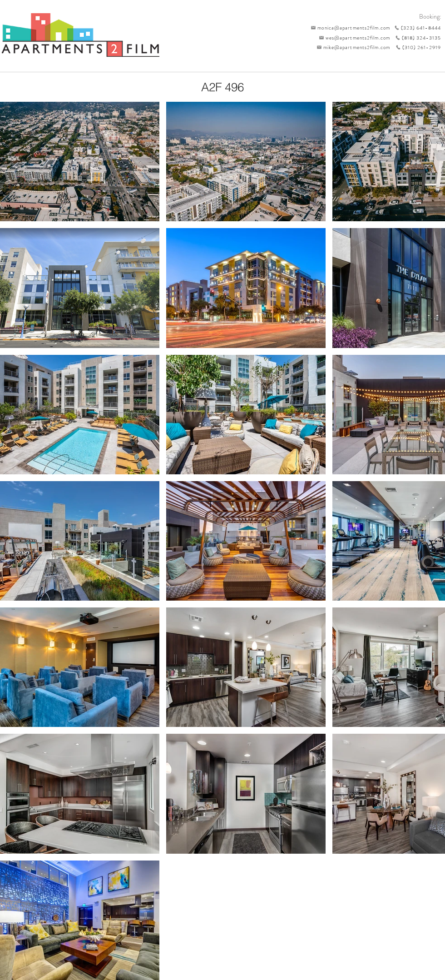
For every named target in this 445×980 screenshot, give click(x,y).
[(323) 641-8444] (415, 28)
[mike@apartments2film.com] (351, 47)
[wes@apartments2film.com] (353, 38)
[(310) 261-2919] (415, 47)
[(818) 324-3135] (415, 38)
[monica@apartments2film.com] (348, 28)
